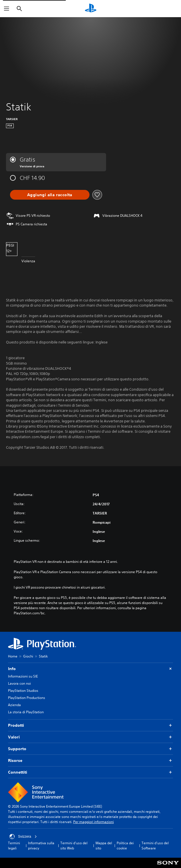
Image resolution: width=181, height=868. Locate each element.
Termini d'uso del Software (155, 846)
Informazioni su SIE (23, 676)
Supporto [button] (90, 749)
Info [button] (90, 669)
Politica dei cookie (125, 846)
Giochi (28, 656)
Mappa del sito (104, 846)
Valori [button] (90, 737)
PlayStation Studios (23, 691)
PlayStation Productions (27, 698)
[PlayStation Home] (91, 9)
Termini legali (14, 846)
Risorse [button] (90, 761)
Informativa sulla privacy (41, 846)
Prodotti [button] (90, 725)
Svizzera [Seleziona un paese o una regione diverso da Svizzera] (23, 837)
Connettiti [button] (90, 772)
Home (13, 656)
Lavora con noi (19, 683)
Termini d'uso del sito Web (74, 846)
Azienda (14, 705)
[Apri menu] (7, 9)
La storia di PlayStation (26, 712)
